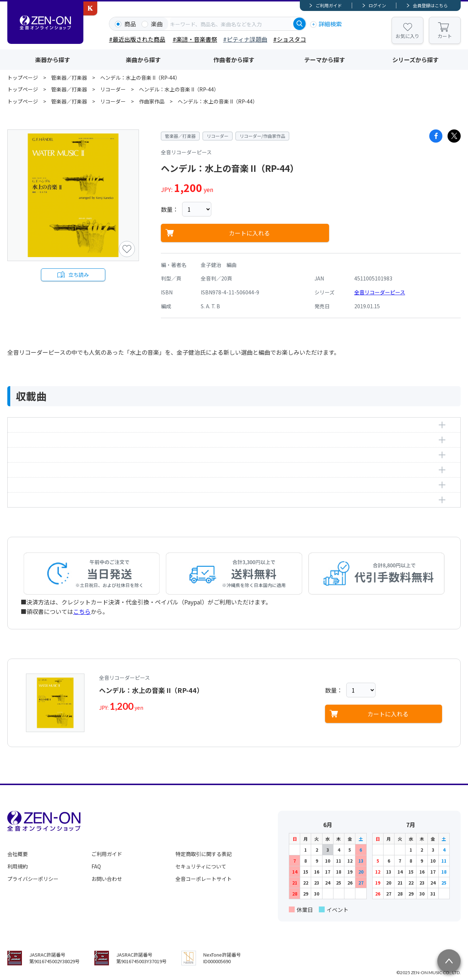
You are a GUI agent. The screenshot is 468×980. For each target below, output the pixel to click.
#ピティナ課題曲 (245, 39)
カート (445, 36)
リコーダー (113, 89)
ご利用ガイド (329, 5)
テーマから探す (325, 60)
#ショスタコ (290, 39)
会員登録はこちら (430, 5)
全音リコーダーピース (380, 292)
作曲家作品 (152, 101)
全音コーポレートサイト (204, 879)
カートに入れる (249, 233)
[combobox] (231, 24)
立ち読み (79, 275)
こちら (82, 611)
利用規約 (18, 866)
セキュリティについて (201, 866)
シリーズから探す (416, 60)
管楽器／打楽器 (69, 78)
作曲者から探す (234, 60)
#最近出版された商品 (137, 39)
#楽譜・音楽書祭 (195, 39)
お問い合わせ (107, 879)
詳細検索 (330, 24)
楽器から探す (53, 60)
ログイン (377, 5)
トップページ (23, 78)
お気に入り (407, 36)
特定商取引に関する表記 (204, 854)
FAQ (96, 866)
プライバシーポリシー (33, 879)
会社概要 (18, 854)
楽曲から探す (143, 60)
